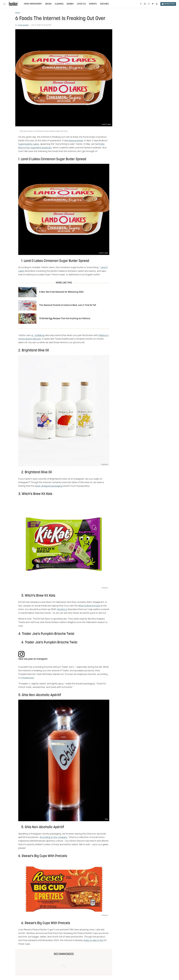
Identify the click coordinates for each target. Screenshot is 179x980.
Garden (70, 4)
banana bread (76, 141)
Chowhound (27, 678)
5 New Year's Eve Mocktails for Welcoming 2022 (61, 292)
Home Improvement (33, 4)
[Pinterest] (149, 4)
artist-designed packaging (49, 486)
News (18, 13)
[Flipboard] (153, 4)
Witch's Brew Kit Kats (89, 606)
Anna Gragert (23, 25)
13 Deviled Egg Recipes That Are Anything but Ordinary (65, 319)
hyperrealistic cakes (29, 144)
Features (104, 4)
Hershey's (62, 609)
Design (48, 4)
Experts (93, 4)
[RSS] (157, 4)
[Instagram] (145, 4)
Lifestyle (81, 4)
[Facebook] (141, 4)
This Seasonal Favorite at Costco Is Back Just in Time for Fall (68, 305)
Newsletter (168, 4)
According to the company (53, 837)
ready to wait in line (93, 940)
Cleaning (59, 4)
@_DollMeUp (38, 335)
